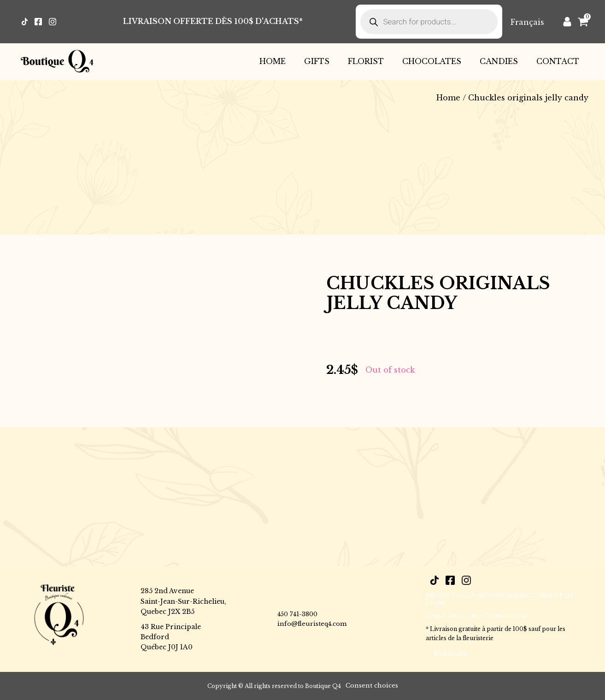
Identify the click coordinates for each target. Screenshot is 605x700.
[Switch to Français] (527, 22)
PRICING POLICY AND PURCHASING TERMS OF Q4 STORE (499, 600)
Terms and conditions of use (476, 616)
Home (273, 61)
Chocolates (432, 61)
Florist (366, 61)
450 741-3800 (297, 614)
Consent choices (372, 685)
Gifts (317, 61)
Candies (499, 61)
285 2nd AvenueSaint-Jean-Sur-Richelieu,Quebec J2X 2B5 (183, 601)
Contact (558, 61)
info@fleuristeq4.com (312, 624)
